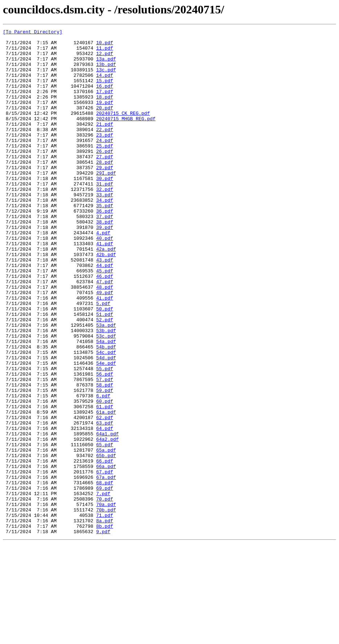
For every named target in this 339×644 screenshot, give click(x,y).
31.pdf (104, 215)
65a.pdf (106, 535)
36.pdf (104, 248)
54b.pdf (106, 411)
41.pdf (104, 287)
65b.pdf (106, 541)
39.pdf (104, 267)
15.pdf (104, 91)
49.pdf (104, 346)
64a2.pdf (107, 522)
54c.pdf (106, 417)
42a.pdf (106, 293)
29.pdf (104, 196)
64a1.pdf (107, 515)
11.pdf (104, 52)
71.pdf (104, 613)
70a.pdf (106, 600)
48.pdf (104, 339)
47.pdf (104, 333)
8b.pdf (104, 626)
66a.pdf (106, 554)
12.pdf (104, 59)
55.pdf (104, 437)
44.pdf (104, 313)
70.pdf (104, 593)
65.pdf (104, 528)
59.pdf (104, 463)
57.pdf (104, 450)
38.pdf (104, 261)
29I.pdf (106, 202)
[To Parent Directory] (33, 33)
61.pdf (104, 482)
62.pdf (104, 495)
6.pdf (103, 469)
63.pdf (104, 502)
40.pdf (104, 280)
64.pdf (104, 509)
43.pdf (104, 306)
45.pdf (104, 319)
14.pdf (104, 85)
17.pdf (104, 104)
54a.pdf (106, 404)
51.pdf (104, 372)
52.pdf (104, 378)
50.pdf (104, 365)
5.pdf (103, 359)
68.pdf (104, 574)
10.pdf (104, 46)
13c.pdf (106, 78)
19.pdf (104, 117)
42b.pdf (106, 300)
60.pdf (104, 476)
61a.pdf (106, 489)
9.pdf (103, 632)
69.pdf (104, 580)
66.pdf (104, 548)
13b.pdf (106, 72)
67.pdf (104, 561)
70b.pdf (106, 606)
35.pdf (104, 241)
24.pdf (104, 163)
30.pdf (104, 209)
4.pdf (103, 274)
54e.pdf (106, 430)
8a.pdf (104, 619)
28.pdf (104, 189)
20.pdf (104, 124)
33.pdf (104, 228)
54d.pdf (106, 424)
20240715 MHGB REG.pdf (126, 137)
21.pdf (104, 143)
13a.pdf (106, 65)
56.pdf (104, 443)
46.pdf (104, 326)
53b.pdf (106, 391)
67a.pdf (106, 567)
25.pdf (104, 170)
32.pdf (104, 222)
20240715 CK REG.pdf (123, 130)
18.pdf (104, 111)
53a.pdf (106, 385)
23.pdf (104, 156)
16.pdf (104, 98)
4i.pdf (104, 352)
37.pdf (104, 254)
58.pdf (104, 456)
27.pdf (104, 183)
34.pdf (104, 235)
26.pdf (104, 176)
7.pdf (103, 587)
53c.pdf (106, 398)
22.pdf (104, 150)
